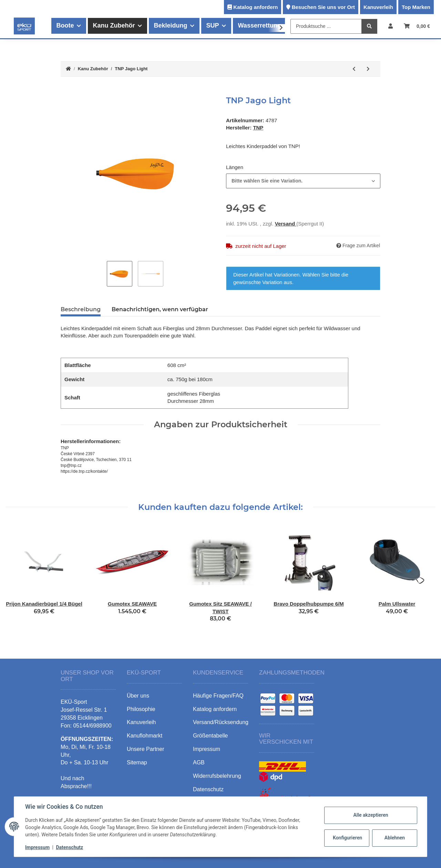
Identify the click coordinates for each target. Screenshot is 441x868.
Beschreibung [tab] (81, 309)
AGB (199, 762)
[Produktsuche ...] (326, 26)
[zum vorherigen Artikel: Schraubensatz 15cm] (354, 69)
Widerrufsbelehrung (217, 776)
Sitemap (137, 762)
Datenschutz (69, 847)
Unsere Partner (146, 749)
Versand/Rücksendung (221, 722)
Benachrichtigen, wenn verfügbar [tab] (160, 309)
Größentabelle (210, 736)
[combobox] (303, 181)
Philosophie (141, 709)
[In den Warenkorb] (66, 92)
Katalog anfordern (255, 7)
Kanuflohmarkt (145, 736)
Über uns (138, 696)
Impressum (37, 847)
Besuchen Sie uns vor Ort (323, 7)
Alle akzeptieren (371, 815)
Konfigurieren (347, 838)
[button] (391, 26)
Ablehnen (395, 838)
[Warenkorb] (417, 26)
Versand (286, 224)
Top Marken (416, 7)
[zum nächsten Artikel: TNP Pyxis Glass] (368, 69)
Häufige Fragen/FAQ (218, 696)
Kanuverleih (378, 7)
